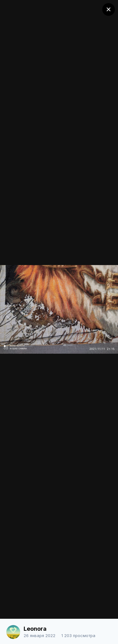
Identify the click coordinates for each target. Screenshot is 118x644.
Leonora (35, 629)
